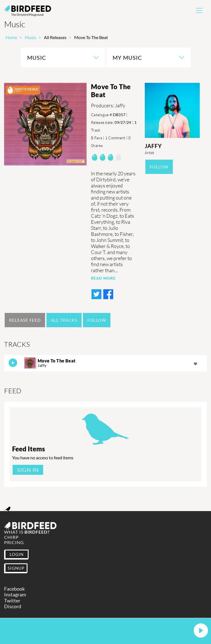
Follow (159, 167)
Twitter (12, 601)
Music (30, 37)
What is (27, 532)
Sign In (28, 470)
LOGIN (17, 554)
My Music (127, 58)
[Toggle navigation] (199, 10)
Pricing (14, 542)
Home (11, 37)
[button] (201, 631)
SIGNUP (16, 568)
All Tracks (64, 320)
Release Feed (25, 320)
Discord (13, 606)
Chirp (11, 537)
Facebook (14, 589)
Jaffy (153, 146)
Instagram (15, 595)
